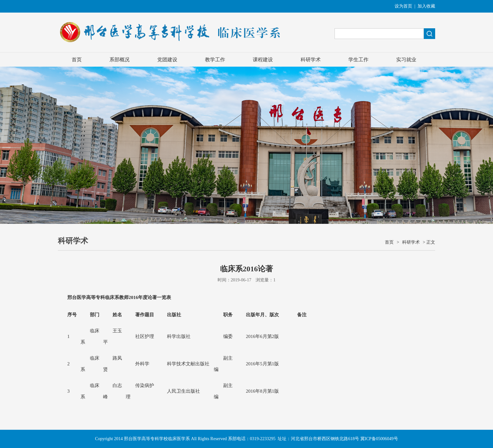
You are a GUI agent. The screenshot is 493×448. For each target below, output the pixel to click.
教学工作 (215, 60)
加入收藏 (426, 6)
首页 (77, 60)
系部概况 (119, 60)
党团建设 (167, 60)
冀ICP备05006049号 (379, 439)
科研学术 (311, 60)
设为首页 (403, 6)
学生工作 (358, 60)
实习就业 (406, 60)
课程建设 (263, 60)
